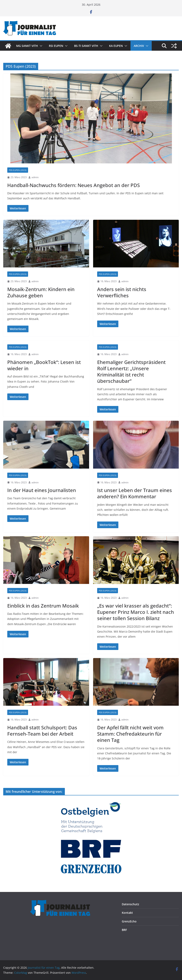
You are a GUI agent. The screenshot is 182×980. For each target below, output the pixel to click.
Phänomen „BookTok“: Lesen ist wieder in (44, 365)
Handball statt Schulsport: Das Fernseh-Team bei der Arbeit (42, 731)
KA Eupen (116, 46)
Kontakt (127, 913)
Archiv (139, 46)
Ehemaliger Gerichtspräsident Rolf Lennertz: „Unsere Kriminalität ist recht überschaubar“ (131, 372)
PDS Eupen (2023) (18, 170)
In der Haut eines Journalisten (42, 490)
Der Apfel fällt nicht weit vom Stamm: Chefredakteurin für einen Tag (130, 734)
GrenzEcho (129, 921)
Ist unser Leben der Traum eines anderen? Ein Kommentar (135, 493)
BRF (124, 930)
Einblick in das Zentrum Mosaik (43, 606)
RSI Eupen (56, 46)
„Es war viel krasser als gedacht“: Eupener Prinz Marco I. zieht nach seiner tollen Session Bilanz (136, 612)
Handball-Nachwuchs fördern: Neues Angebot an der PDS (74, 185)
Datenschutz (130, 904)
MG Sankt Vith (27, 46)
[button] (40, 46)
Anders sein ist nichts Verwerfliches (122, 292)
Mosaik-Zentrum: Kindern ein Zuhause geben (41, 292)
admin (35, 177)
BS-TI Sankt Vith (86, 46)
